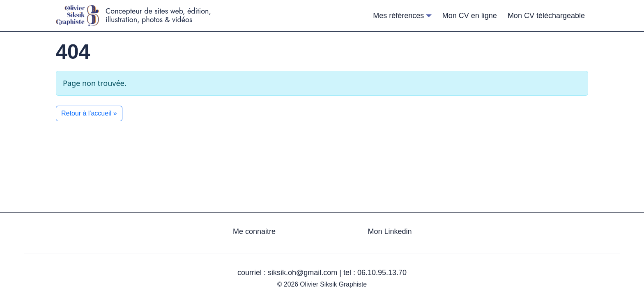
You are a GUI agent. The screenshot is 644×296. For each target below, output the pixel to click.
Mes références (398, 16)
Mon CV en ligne (470, 16)
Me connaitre (254, 231)
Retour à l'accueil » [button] (89, 113)
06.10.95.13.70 (382, 273)
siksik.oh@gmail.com (302, 273)
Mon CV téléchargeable (546, 16)
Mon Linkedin (390, 231)
